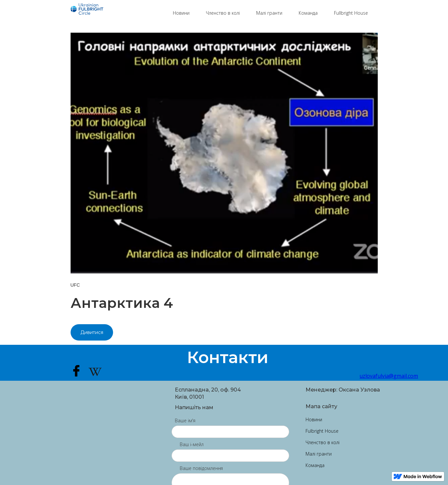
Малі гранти (269, 13)
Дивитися (92, 332)
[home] (118, 10)
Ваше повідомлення (201, 468)
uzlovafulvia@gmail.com (368, 376)
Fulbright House (322, 431)
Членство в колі (223, 13)
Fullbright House (351, 13)
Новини (181, 13)
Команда (308, 13)
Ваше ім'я (185, 420)
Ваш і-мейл (192, 444)
